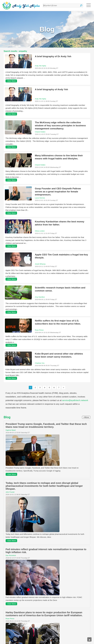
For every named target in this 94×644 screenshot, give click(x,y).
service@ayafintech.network (75, 400)
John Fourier (10, 492)
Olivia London (40, 231)
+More (86, 417)
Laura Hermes (40, 198)
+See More (11, 81)
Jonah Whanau (40, 264)
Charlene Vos (40, 363)
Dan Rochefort (11, 555)
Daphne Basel (11, 430)
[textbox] (63, 5)
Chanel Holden (40, 132)
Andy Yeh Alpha (40, 66)
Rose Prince (39, 330)
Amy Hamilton (40, 297)
